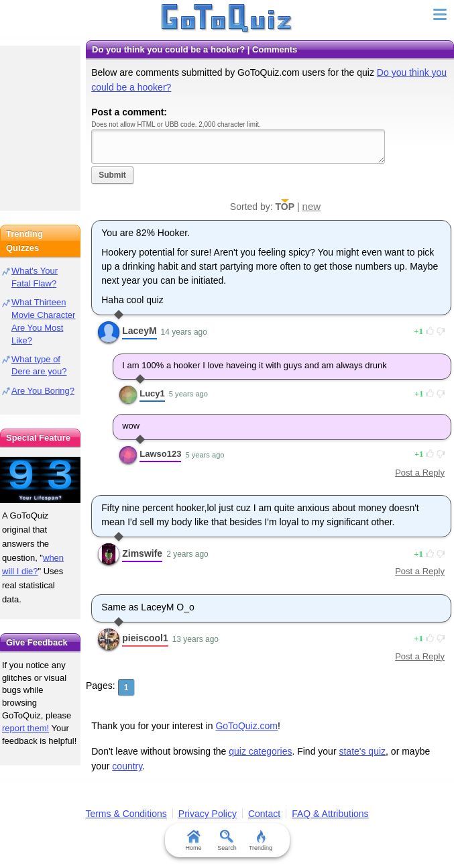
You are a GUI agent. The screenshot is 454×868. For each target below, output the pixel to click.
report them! (25, 728)
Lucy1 (152, 393)
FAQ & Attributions (330, 814)
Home (193, 840)
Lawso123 (160, 454)
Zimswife (142, 553)
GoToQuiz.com (246, 726)
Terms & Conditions (126, 814)
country (127, 766)
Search (227, 840)
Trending (261, 840)
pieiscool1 (145, 638)
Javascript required (238, 147)
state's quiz (362, 751)
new (312, 206)
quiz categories (260, 751)
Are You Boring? (43, 391)
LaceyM (139, 331)
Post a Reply (420, 473)
